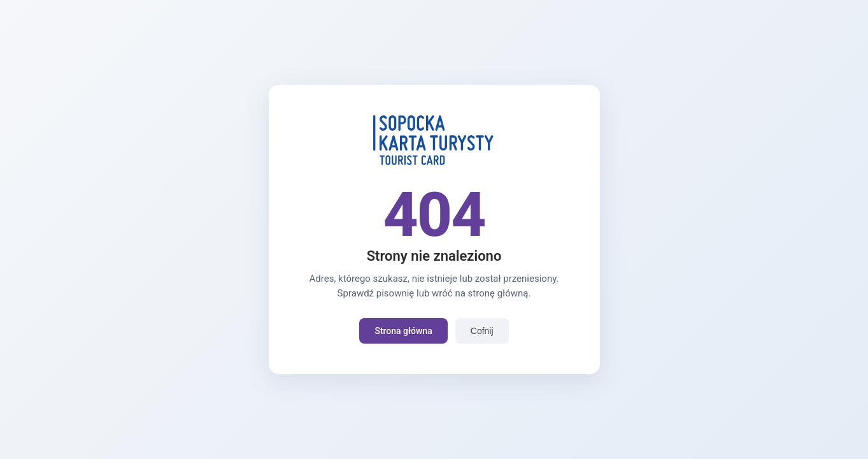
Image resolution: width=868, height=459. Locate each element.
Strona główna (403, 331)
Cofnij (482, 331)
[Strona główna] (434, 163)
